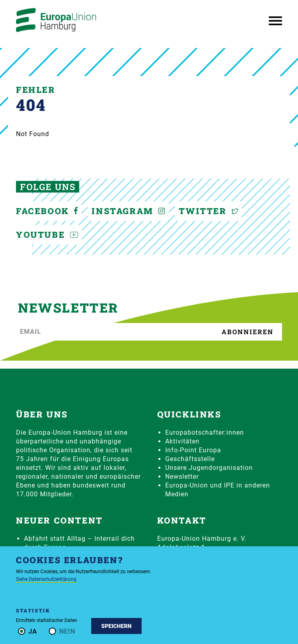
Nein (67, 631)
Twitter (208, 211)
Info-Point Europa (193, 450)
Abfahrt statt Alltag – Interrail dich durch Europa (79, 543)
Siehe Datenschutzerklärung (46, 579)
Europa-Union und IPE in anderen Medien (218, 490)
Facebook (47, 211)
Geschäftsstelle (190, 459)
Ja (33, 631)
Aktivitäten (182, 441)
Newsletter (182, 476)
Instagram (128, 211)
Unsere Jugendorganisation (209, 468)
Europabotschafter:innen (205, 432)
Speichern (116, 626)
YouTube (47, 235)
